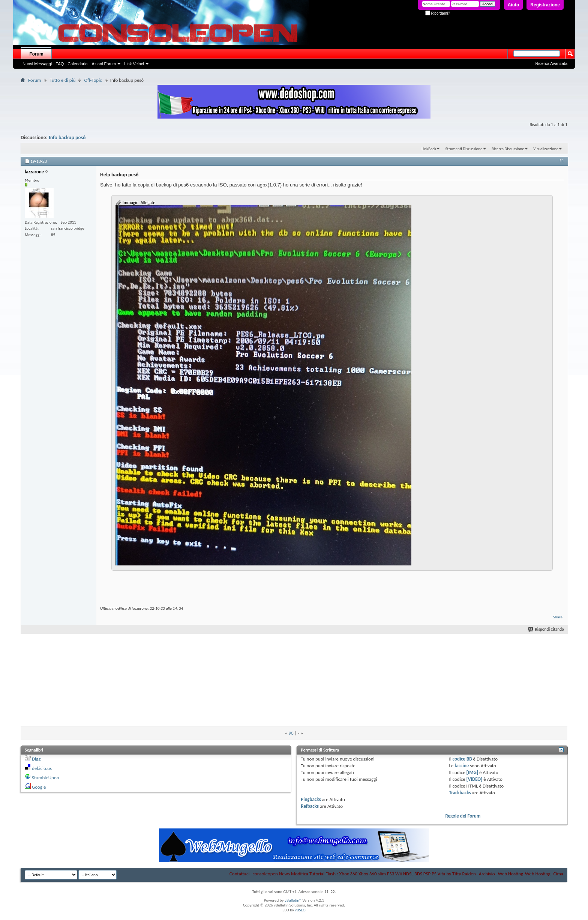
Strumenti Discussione (464, 149)
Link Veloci (134, 64)
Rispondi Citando (546, 629)
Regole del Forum (463, 816)
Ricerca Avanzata (551, 63)
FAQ (60, 64)
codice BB (462, 759)
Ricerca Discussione (508, 149)
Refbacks (310, 806)
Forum (36, 54)
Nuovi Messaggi (37, 64)
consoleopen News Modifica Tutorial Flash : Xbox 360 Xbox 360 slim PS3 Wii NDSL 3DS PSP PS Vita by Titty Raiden (364, 874)
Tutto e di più (62, 80)
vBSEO (300, 910)
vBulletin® (293, 900)
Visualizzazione (546, 149)
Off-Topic (93, 80)
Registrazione (545, 5)
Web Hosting (511, 874)
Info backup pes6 (67, 138)
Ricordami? (438, 13)
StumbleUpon (46, 778)
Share (558, 617)
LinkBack (429, 149)
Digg (36, 759)
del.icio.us (42, 768)
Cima (558, 874)
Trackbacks (460, 793)
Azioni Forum (104, 64)
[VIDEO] (475, 779)
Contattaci (240, 874)
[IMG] (472, 772)
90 (291, 733)
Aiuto (514, 5)
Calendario (77, 64)
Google (39, 787)
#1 (562, 161)
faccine (462, 766)
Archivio (487, 874)
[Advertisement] (294, 654)
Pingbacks (311, 799)
